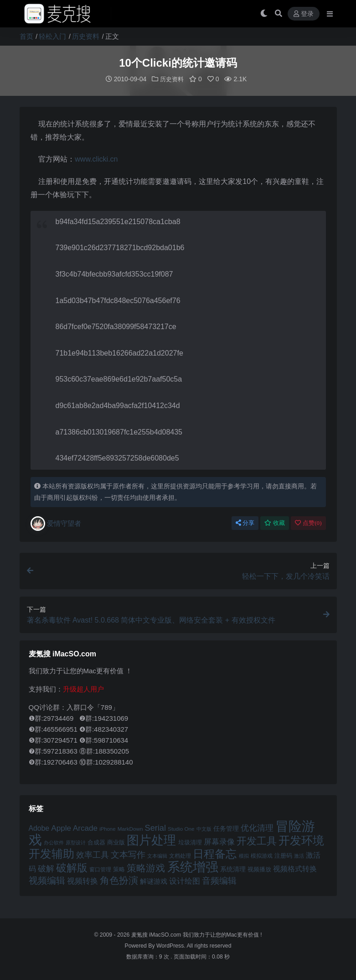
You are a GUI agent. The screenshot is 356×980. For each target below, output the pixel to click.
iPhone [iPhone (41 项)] (107, 828)
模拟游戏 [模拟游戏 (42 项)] (262, 855)
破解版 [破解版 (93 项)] (72, 867)
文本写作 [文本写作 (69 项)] (128, 854)
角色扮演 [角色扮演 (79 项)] (119, 880)
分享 (245, 522)
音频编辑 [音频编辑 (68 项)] (219, 880)
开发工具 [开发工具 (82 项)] (257, 841)
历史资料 (86, 36)
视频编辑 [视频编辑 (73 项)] (47, 880)
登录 (304, 14)
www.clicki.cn (96, 159)
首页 (26, 36)
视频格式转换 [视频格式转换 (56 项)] (295, 868)
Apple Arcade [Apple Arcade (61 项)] (74, 828)
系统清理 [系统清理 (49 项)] (233, 869)
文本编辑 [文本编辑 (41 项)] (157, 855)
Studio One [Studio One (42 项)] (181, 828)
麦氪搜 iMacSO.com (157, 934)
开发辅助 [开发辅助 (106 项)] (52, 853)
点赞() (308, 522)
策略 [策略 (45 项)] (119, 869)
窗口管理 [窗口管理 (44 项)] (100, 869)
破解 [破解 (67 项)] (46, 868)
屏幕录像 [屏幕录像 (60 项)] (219, 841)
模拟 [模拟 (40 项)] (244, 855)
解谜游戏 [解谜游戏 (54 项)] (154, 881)
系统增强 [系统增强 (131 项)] (193, 866)
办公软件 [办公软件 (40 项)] (54, 842)
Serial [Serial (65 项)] (155, 828)
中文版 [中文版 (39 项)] (204, 828)
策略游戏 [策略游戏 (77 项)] (146, 867)
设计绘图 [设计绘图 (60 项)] (185, 881)
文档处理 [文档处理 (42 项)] (180, 855)
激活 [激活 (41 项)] (299, 855)
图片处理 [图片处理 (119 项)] (151, 840)
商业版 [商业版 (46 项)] (116, 842)
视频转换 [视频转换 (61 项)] (83, 881)
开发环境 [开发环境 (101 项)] (301, 840)
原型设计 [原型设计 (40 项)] (76, 842)
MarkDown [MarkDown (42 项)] (130, 828)
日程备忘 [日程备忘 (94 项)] (215, 854)
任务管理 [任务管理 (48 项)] (226, 828)
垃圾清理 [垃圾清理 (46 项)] (190, 842)
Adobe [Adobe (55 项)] (39, 828)
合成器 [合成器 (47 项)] (96, 842)
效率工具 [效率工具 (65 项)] (93, 854)
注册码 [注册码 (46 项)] (283, 855)
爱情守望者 (56, 523)
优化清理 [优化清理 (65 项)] (257, 828)
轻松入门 (52, 36)
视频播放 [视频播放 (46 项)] (259, 869)
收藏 (275, 522)
